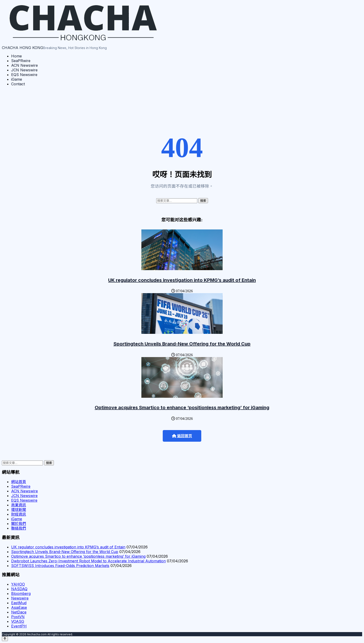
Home (16, 56)
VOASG (18, 621)
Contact (18, 84)
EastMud (19, 603)
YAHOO (18, 584)
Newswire (20, 598)
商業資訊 (19, 505)
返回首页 (182, 436)
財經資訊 (19, 514)
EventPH (19, 626)
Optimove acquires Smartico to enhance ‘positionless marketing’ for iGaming (182, 408)
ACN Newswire (24, 65)
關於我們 (19, 524)
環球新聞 (19, 510)
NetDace (19, 612)
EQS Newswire (24, 75)
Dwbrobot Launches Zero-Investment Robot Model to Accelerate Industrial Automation (88, 561)
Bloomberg (21, 593)
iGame (17, 79)
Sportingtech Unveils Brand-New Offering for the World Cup (182, 344)
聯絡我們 (19, 528)
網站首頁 (19, 482)
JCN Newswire (24, 70)
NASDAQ (19, 589)
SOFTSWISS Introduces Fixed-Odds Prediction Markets (60, 566)
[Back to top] (5, 639)
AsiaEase (19, 607)
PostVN (18, 617)
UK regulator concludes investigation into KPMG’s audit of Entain (182, 280)
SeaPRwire (21, 61)
